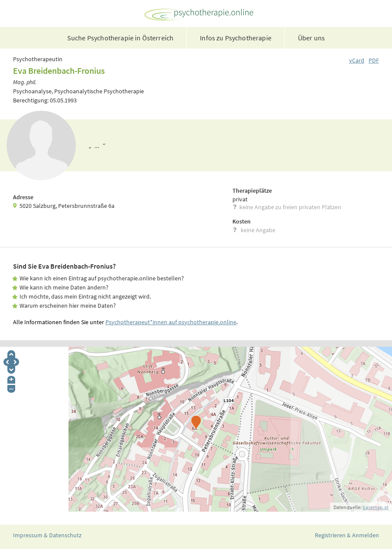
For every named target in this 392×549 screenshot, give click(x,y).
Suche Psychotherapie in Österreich (120, 38)
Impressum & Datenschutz (47, 535)
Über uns (311, 38)
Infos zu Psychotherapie (236, 38)
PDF (374, 60)
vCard (357, 60)
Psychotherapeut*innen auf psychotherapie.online (171, 322)
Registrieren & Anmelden (347, 535)
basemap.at (376, 507)
